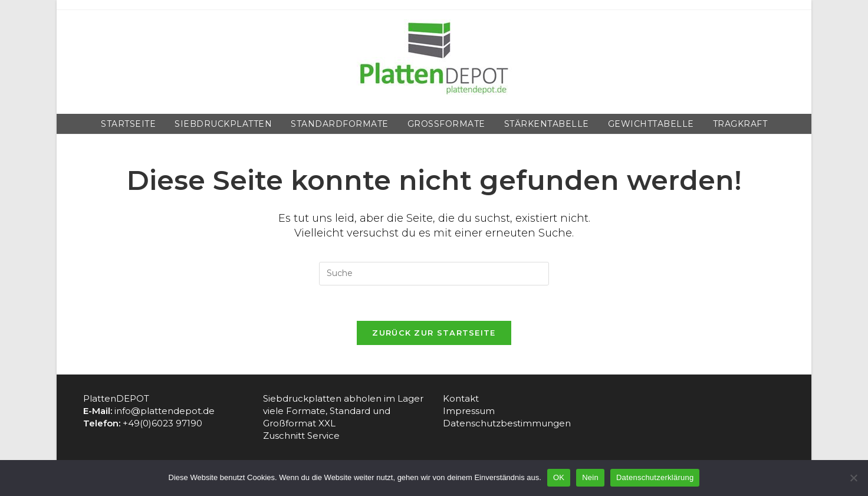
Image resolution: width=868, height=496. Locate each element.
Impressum (469, 411)
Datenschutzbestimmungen (507, 423)
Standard (351, 411)
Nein (590, 477)
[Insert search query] (434, 274)
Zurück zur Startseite (434, 333)
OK (559, 477)
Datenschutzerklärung (655, 477)
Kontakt (461, 398)
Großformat (291, 423)
